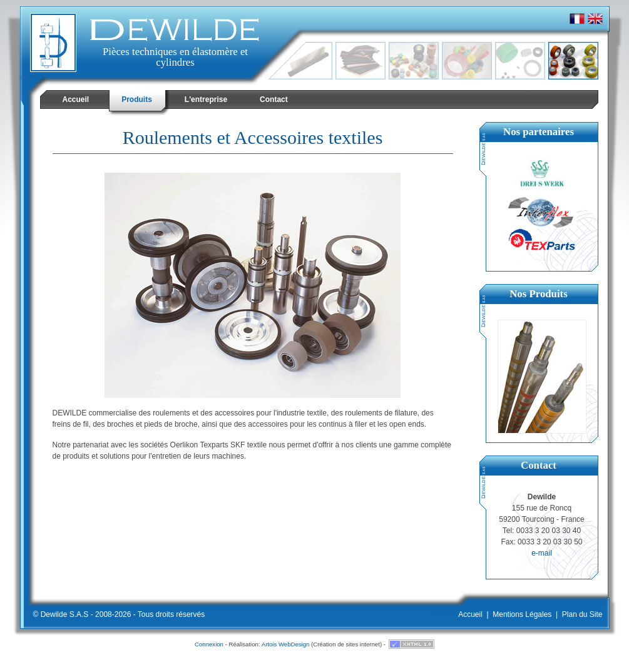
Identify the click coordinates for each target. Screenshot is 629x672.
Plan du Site (582, 614)
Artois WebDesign (286, 644)
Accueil (470, 614)
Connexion (209, 644)
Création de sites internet (346, 644)
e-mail (542, 553)
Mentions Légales (522, 614)
